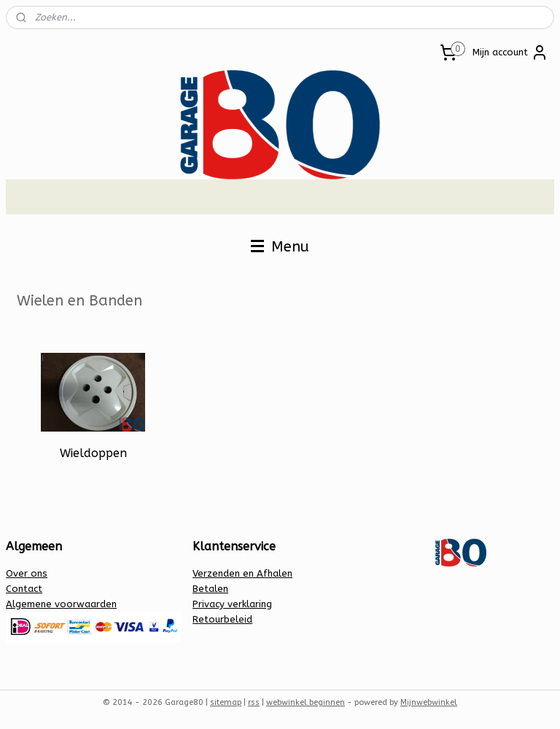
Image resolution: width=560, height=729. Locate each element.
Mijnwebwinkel (429, 702)
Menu (280, 247)
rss (254, 702)
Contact (24, 589)
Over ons (27, 573)
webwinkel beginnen (306, 702)
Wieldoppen (93, 453)
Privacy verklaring (232, 604)
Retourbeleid (222, 619)
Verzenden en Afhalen (242, 573)
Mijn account (510, 52)
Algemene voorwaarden (61, 604)
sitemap (226, 702)
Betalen (210, 589)
